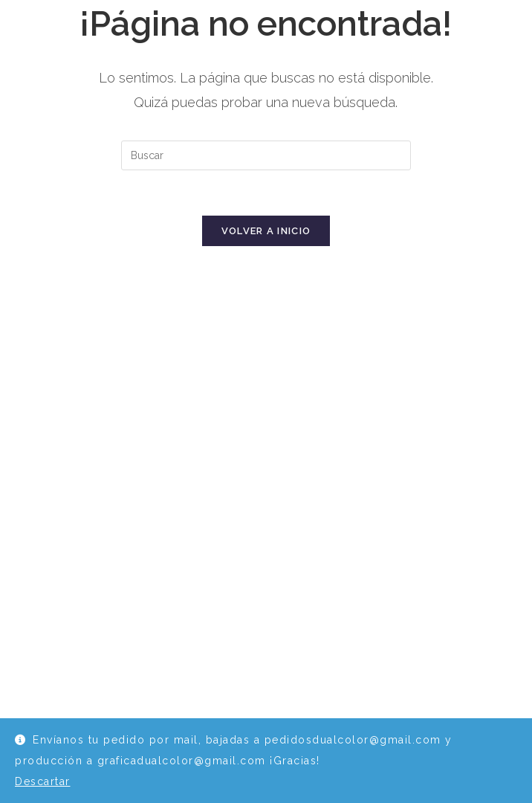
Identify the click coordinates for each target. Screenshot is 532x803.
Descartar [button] (43, 781)
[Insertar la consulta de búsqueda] (266, 155)
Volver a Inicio (266, 231)
